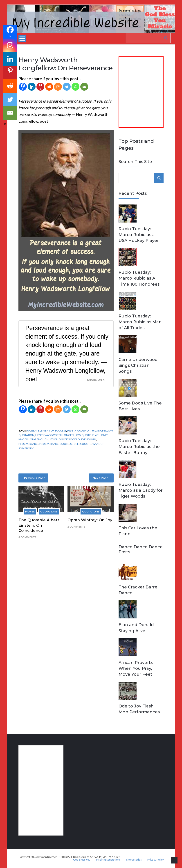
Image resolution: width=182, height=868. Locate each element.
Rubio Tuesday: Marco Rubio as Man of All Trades (140, 322)
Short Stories (134, 860)
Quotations (49, 511)
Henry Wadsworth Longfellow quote (63, 435)
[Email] (84, 87)
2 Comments (76, 527)
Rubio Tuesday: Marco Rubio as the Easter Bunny (139, 447)
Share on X (96, 380)
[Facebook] (23, 87)
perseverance (28, 444)
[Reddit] (49, 87)
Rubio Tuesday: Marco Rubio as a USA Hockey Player (139, 235)
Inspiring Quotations (108, 860)
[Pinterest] (40, 87)
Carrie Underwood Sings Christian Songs (138, 365)
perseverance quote (54, 444)
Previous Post (35, 478)
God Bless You (82, 860)
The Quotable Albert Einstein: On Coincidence (39, 525)
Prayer (30, 511)
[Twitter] (67, 87)
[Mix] (58, 87)
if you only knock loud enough (73, 439)
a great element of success (47, 431)
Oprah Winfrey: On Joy (90, 520)
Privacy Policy (156, 860)
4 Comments (27, 537)
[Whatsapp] (75, 87)
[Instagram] (10, 45)
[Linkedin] (32, 87)
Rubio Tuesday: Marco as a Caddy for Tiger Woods (141, 490)
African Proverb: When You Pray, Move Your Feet (136, 668)
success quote (81, 444)
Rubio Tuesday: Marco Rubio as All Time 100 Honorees (139, 278)
